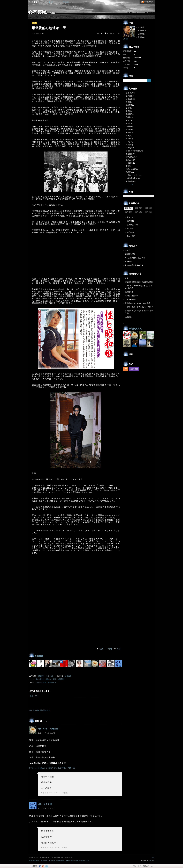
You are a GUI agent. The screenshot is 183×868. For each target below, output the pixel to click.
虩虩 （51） (34, 696)
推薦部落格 (142, 31)
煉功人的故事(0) (132, 169)
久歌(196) (129, 142)
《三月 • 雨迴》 (131, 299)
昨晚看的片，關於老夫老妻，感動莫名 (50, 679)
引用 (110, 649)
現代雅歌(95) (131, 96)
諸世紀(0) (129, 129)
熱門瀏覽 (128, 212)
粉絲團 (35, 866)
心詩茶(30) (130, 172)
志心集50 (130, 232)
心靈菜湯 (68, 676)
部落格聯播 (134, 369)
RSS (126, 369)
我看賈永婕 (129, 292)
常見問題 (52, 861)
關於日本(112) (131, 181)
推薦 (101, 649)
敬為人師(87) (131, 160)
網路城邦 (146, 866)
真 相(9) (129, 102)
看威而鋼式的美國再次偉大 (135, 265)
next (132, 185)
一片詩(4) (129, 145)
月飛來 (44, 793)
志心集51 (130, 229)
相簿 (51, 2)
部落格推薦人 (135, 329)
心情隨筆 (41, 676)
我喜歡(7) (129, 117)
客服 (87, 861)
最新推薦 (149, 208)
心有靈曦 (37, 12)
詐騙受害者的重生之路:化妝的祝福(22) (139, 282)
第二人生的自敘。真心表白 (135, 258)
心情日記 (49, 676)
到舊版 (53, 13)
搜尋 (149, 80)
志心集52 (130, 221)
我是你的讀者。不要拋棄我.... (47, 682)
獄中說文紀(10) (131, 157)
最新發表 (128, 208)
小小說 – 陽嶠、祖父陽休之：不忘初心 (139, 307)
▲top (152, 857)
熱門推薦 (149, 212)
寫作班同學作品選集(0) (134, 151)
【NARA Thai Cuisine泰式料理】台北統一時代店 (139, 287)
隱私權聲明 (80, 861)
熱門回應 (139, 212)
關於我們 (44, 861)
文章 (36, 2)
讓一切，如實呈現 (132, 296)
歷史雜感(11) (131, 154)
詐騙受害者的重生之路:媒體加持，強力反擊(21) (139, 312)
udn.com (151, 860)
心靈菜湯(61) (131, 99)
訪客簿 (66, 2)
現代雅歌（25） (133, 225)
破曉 (127, 278)
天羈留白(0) (130, 114)
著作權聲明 (70, 861)
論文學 (127, 250)
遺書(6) (128, 166)
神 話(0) (129, 123)
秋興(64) (129, 136)
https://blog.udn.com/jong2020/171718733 (52, 768)
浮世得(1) (129, 139)
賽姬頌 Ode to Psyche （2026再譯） (138, 303)
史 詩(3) (129, 108)
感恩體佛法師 (130, 254)
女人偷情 (128, 262)
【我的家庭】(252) (133, 178)
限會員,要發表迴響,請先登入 (40, 710)
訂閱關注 (141, 34)
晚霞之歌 (128, 317)
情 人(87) (129, 120)
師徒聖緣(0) (130, 126)
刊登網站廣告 (34, 861)
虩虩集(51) (130, 105)
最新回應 (139, 208)
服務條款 (61, 861)
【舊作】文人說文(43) (134, 175)
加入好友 (141, 27)
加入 (140, 866)
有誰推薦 (39, 656)
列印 (119, 649)
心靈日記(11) (131, 163)
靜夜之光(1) (130, 148)
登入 (135, 866)
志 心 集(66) (130, 93)
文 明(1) (129, 111)
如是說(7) (129, 132)
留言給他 (141, 37)
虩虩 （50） (131, 236)
